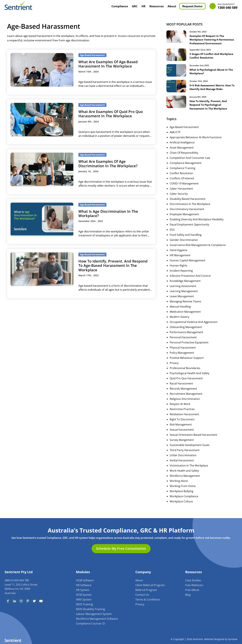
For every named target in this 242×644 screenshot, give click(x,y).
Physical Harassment (183, 351)
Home (106, 6)
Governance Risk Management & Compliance (198, 249)
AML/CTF (175, 136)
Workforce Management (185, 479)
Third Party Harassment (185, 454)
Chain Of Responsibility (184, 156)
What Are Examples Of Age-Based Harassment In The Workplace (108, 64)
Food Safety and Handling (186, 238)
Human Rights (179, 269)
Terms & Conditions (148, 600)
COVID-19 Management (184, 187)
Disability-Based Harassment (188, 202)
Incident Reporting (181, 274)
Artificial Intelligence (182, 146)
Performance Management (186, 336)
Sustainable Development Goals (190, 449)
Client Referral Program (150, 585)
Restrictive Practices (182, 413)
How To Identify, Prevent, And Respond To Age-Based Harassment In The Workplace (113, 265)
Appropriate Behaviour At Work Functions (196, 141)
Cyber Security (179, 197)
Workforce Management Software (97, 619)
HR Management (180, 259)
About (172, 6)
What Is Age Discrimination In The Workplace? (108, 213)
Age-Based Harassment (184, 131)
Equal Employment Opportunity (189, 228)
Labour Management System (94, 614)
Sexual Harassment (182, 433)
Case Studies (193, 580)
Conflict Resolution (181, 177)
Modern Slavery (179, 320)
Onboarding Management (186, 331)
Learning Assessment (183, 290)
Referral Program (146, 590)
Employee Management (184, 218)
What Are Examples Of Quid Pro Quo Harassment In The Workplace (111, 114)
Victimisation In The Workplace (189, 469)
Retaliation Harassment (184, 418)
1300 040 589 (227, 6)
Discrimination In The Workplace (190, 208)
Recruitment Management (186, 397)
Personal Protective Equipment (189, 346)
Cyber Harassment (181, 192)
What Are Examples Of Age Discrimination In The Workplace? (108, 163)
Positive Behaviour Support (187, 361)
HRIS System (84, 600)
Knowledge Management (185, 285)
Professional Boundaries (185, 372)
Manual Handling (180, 310)
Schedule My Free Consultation (121, 549)
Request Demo (192, 6)
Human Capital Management (188, 264)
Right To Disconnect (182, 423)
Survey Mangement (182, 444)
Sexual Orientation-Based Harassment (193, 438)
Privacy (174, 367)
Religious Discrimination (185, 402)
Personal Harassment (183, 341)
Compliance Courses (89, 623)
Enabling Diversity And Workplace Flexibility (197, 223)
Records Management (183, 392)
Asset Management (182, 151)
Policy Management (182, 356)
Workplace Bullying (181, 495)
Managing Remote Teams (185, 305)
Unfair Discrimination (183, 459)
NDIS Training (84, 604)
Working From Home (183, 490)
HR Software (84, 585)
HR (143, 6)
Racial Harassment (181, 387)
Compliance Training (182, 172)
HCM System (84, 595)
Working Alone (179, 485)
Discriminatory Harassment (187, 213)
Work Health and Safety (184, 474)
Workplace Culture (181, 505)
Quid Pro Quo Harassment (186, 382)
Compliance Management (186, 167)
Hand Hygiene (178, 254)
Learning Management (184, 295)
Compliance (120, 6)
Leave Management (182, 300)
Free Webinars (194, 585)
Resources (156, 6)
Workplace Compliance (184, 500)
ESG (172, 233)
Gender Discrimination (184, 244)
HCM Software (85, 580)
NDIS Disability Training (90, 609)
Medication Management (185, 315)
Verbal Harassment (182, 464)
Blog (188, 595)
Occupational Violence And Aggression (194, 326)
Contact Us (142, 595)
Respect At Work (180, 408)
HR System (83, 590)
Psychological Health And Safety (190, 377)
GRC (135, 6)
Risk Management (181, 428)
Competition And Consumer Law (190, 161)
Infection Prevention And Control (190, 279)
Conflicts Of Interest (182, 182)
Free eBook (192, 590)
